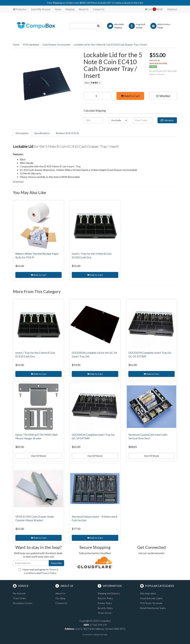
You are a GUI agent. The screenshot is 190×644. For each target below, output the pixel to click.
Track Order (19, 598)
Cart (154, 9)
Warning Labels (148, 593)
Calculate (167, 120)
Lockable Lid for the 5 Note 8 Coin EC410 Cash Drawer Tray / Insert (110, 45)
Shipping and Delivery (109, 593)
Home (58, 9)
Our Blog (60, 598)
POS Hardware (31, 45)
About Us (84, 9)
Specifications (42, 133)
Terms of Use (105, 613)
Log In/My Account (41, 9)
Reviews (67, 133)
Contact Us (99, 9)
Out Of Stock (39, 456)
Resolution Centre (23, 603)
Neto (105, 634)
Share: (92, 83)
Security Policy (105, 608)
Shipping (70, 9)
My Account (19, 593)
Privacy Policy (49, 573)
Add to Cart (130, 96)
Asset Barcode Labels (151, 598)
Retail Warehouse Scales (153, 608)
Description (22, 133)
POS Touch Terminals (151, 603)
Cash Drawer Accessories (56, 45)
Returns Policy (105, 598)
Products (20, 9)
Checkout (172, 9)
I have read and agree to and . (39, 571)
